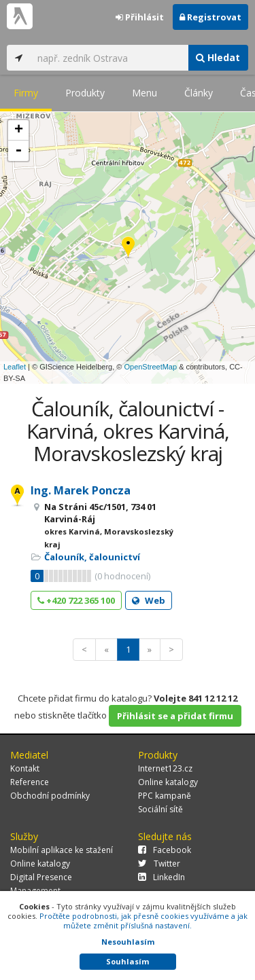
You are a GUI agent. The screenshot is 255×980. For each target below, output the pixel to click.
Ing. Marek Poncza (81, 490)
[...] (109, 58)
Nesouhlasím (128, 942)
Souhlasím (128, 961)
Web (149, 600)
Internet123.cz (165, 768)
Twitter (159, 864)
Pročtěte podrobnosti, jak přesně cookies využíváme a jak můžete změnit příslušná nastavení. (143, 921)
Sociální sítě (160, 809)
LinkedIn (161, 877)
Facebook (165, 850)
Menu (144, 93)
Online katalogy (168, 782)
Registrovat (210, 17)
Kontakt (25, 768)
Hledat (218, 57)
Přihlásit (140, 17)
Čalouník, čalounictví (92, 557)
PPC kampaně (165, 796)
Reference (30, 782)
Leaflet (15, 367)
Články (199, 93)
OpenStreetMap (150, 367)
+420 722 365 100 (76, 600)
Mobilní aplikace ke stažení (62, 850)
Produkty (85, 93)
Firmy (26, 93)
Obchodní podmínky (50, 796)
